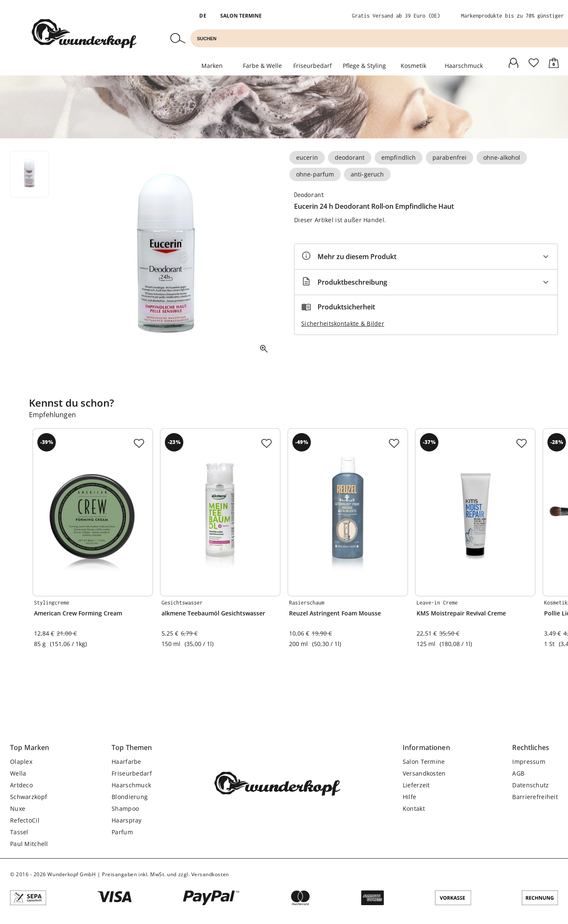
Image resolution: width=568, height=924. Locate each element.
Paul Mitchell (29, 844)
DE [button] (203, 16)
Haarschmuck (464, 66)
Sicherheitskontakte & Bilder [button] (343, 323)
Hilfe (409, 797)
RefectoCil (25, 820)
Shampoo (125, 808)
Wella (18, 773)
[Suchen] (178, 39)
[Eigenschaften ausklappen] (426, 257)
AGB (518, 773)
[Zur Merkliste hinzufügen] (139, 442)
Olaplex (21, 762)
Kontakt (414, 808)
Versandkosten (424, 773)
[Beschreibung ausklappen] (426, 282)
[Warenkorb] (554, 62)
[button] (30, 748)
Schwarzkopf (29, 797)
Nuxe (18, 808)
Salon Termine (241, 16)
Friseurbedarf (132, 773)
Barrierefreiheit (535, 797)
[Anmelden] (513, 62)
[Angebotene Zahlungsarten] (284, 899)
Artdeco (21, 785)
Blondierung (130, 797)
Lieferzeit (416, 785)
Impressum (529, 762)
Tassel (19, 832)
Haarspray (127, 820)
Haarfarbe (126, 762)
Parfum (122, 832)
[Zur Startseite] (84, 35)
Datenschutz (530, 785)
